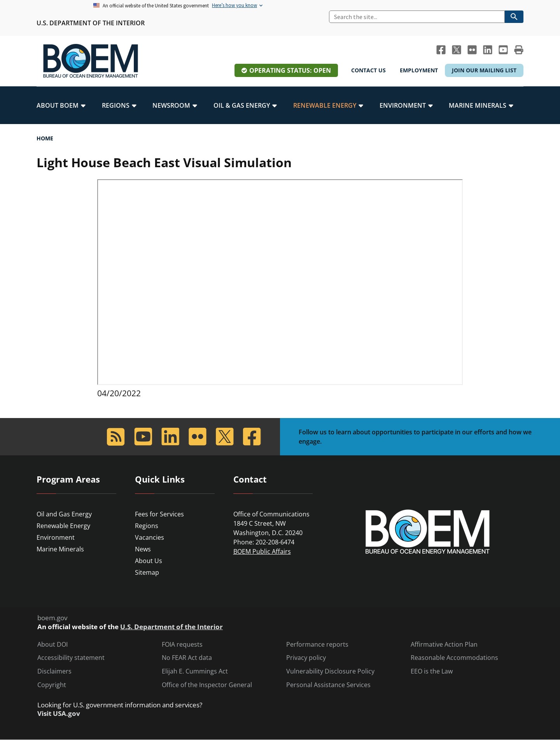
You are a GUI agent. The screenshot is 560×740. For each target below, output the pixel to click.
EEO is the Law (432, 671)
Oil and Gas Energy (64, 514)
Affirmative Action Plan (444, 645)
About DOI (52, 645)
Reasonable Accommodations (454, 658)
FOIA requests (182, 645)
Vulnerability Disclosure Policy (330, 671)
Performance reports (317, 645)
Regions (147, 526)
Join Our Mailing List (484, 70)
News (143, 549)
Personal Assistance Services (328, 685)
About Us (149, 561)
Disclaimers (54, 671)
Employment (419, 70)
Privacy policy (306, 658)
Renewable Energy (63, 526)
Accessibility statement (71, 658)
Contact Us (368, 70)
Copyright (52, 685)
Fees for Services (159, 514)
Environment (56, 537)
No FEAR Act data (187, 658)
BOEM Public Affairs (262, 551)
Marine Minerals (60, 549)
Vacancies (150, 537)
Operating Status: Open (290, 70)
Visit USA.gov (59, 714)
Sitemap (147, 572)
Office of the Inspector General (207, 685)
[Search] (417, 17)
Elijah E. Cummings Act (195, 671)
